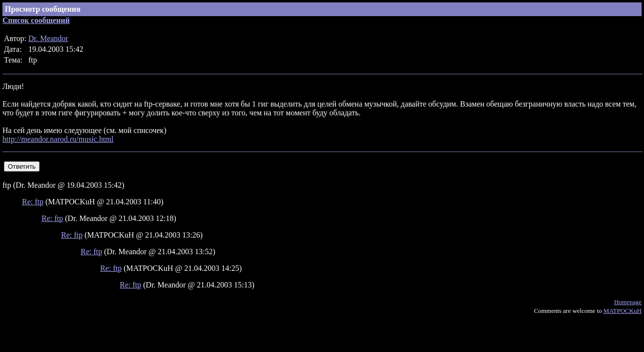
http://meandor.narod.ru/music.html (58, 139)
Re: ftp (33, 202)
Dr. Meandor (48, 38)
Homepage (628, 302)
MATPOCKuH (623, 311)
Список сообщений (36, 20)
